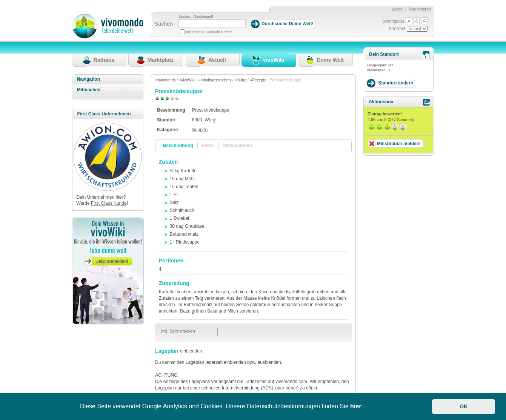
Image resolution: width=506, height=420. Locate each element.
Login (397, 9)
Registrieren (420, 9)
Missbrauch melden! (399, 144)
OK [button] (464, 406)
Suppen (200, 130)
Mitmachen (89, 90)
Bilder (208, 146)
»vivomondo (165, 80)
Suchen (164, 24)
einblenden (191, 351)
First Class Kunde (109, 203)
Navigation (88, 79)
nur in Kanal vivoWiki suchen (209, 32)
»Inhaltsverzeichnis (215, 80)
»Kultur (240, 80)
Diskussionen (237, 146)
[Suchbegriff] (212, 24)
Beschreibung (178, 146)
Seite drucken (178, 331)
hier (356, 406)
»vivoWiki (187, 80)
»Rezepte (258, 80)
